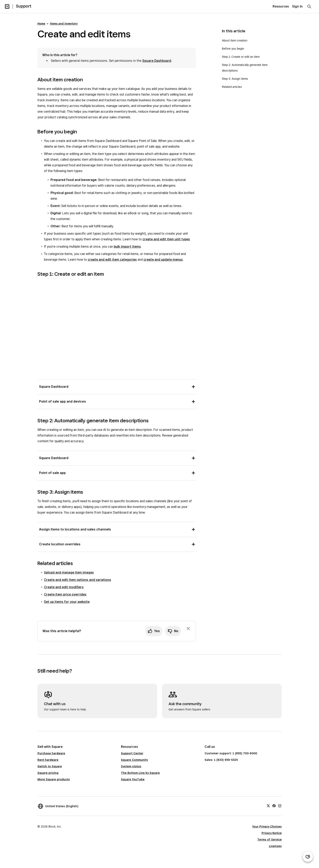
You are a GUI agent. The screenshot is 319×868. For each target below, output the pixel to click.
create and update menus (163, 260)
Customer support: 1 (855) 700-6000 (231, 753)
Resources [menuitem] (281, 6)
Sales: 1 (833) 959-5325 (221, 760)
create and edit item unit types (166, 239)
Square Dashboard (157, 61)
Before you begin (233, 49)
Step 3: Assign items (235, 79)
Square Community (134, 760)
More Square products (54, 779)
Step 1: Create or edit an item (241, 57)
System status (131, 766)
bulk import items (127, 247)
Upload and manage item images (69, 572)
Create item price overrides (65, 594)
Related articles (232, 87)
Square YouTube (133, 779)
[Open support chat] (308, 857)
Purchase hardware (51, 753)
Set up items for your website (67, 602)
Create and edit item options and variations (78, 580)
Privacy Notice (272, 833)
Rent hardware (48, 760)
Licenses (275, 846)
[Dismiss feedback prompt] (188, 628)
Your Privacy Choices (267, 827)
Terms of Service (270, 840)
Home (41, 24)
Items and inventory (64, 24)
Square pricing (48, 773)
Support (24, 6)
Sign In (297, 6)
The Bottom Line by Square (140, 773)
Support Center (132, 753)
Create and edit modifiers (64, 587)
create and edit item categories (112, 260)
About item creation (235, 40)
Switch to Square (50, 766)
